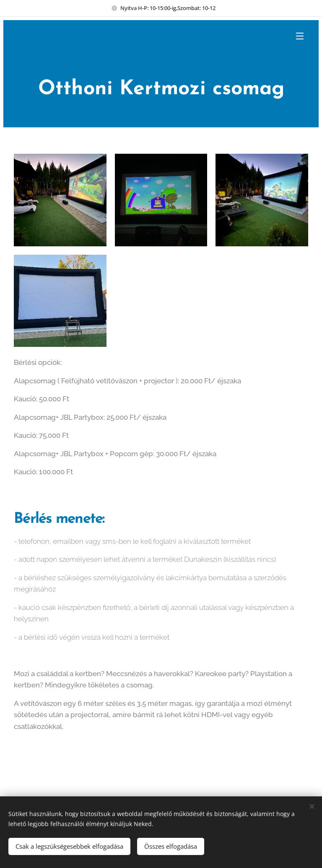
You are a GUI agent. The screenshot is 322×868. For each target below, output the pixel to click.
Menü (300, 36)
